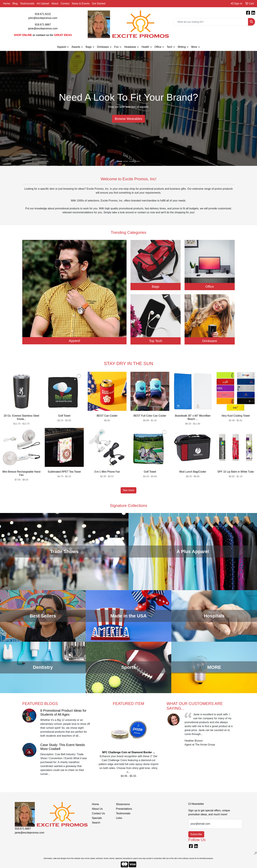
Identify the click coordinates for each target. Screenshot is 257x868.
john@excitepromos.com (43, 18)
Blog (15, 4)
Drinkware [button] (103, 47)
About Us (97, 809)
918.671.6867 (43, 25)
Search (96, 823)
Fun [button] (117, 47)
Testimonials (27, 4)
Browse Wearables (128, 119)
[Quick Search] (211, 22)
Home (7, 4)
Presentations (124, 809)
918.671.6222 (43, 14)
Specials (97, 818)
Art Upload (43, 4)
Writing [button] (182, 47)
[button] (19, 108)
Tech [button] (169, 47)
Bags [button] (89, 47)
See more (128, 490)
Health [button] (145, 47)
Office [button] (158, 47)
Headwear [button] (130, 47)
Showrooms (123, 804)
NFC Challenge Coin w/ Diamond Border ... (129, 752)
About (55, 4)
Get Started (99, 4)
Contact (65, 4)
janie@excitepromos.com (43, 28)
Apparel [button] (62, 47)
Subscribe (196, 834)
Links (119, 818)
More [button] (194, 47)
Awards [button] (76, 47)
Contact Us (98, 813)
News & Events (81, 4)
